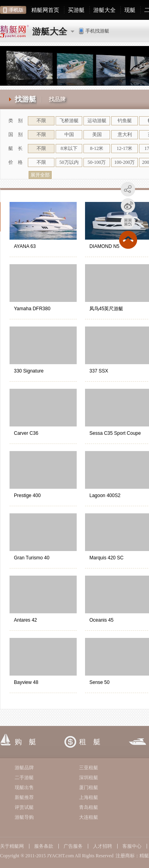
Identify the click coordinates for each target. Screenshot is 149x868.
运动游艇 (97, 121)
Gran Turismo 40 (32, 558)
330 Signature (29, 371)
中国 (69, 134)
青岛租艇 (89, 807)
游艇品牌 (24, 768)
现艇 (130, 10)
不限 (41, 121)
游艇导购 (24, 817)
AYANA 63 (25, 246)
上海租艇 (89, 797)
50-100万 (97, 162)
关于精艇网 (12, 846)
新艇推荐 (24, 797)
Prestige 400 (27, 495)
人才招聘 (103, 846)
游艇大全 (104, 10)
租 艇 (90, 742)
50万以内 (69, 162)
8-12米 (97, 148)
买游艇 (76, 10)
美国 (97, 134)
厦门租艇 (89, 787)
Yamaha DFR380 (32, 309)
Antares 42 (25, 620)
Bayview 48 (26, 682)
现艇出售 (24, 787)
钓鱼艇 (125, 121)
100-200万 (125, 162)
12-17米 (125, 148)
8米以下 (69, 148)
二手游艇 (24, 778)
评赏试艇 (24, 807)
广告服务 (73, 846)
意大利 (125, 134)
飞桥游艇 (69, 121)
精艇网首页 (45, 10)
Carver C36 (26, 433)
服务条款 (44, 846)
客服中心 (132, 846)
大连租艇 (89, 817)
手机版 (16, 10)
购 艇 (25, 742)
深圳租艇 (89, 778)
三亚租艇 (89, 768)
